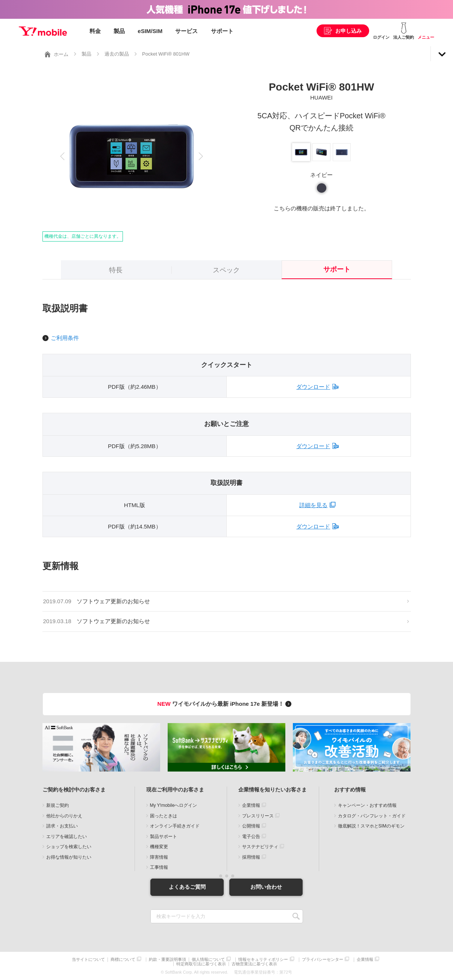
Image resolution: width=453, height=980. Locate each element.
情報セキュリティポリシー (263, 960)
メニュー (426, 37)
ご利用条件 (65, 338)
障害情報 (159, 857)
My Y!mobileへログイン (174, 805)
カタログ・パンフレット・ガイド (372, 816)
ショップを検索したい (69, 847)
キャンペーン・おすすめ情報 (367, 805)
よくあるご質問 (187, 887)
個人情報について (208, 960)
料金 (95, 31)
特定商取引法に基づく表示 (201, 964)
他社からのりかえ (64, 816)
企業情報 (251, 805)
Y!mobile (43, 31)
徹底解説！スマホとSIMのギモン (371, 826)
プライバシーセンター (323, 960)
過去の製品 (117, 54)
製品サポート (164, 837)
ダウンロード (313, 387)
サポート (222, 31)
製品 (119, 31)
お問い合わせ (266, 887)
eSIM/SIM (150, 31)
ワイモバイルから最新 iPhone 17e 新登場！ (226, 704)
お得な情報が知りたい (69, 857)
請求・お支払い (62, 826)
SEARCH (296, 916)
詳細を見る (313, 505)
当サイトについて (88, 960)
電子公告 (251, 837)
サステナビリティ (260, 847)
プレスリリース (258, 816)
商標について (123, 960)
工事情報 (159, 867)
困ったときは (164, 816)
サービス (186, 31)
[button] (63, 156)
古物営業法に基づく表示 (254, 964)
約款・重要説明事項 (167, 960)
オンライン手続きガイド (175, 826)
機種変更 (159, 847)
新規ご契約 (58, 805)
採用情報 (251, 857)
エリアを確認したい (67, 837)
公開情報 (251, 826)
